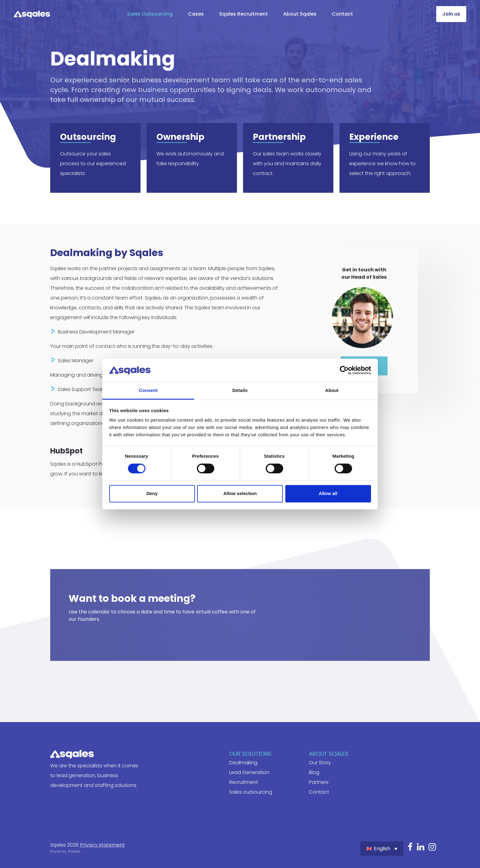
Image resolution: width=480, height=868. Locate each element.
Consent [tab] (148, 391)
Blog (314, 772)
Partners (319, 782)
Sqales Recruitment (244, 14)
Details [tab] (240, 391)
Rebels (74, 851)
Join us (451, 14)
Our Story (320, 763)
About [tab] (332, 391)
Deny (152, 493)
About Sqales (300, 14)
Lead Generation (249, 772)
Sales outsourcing (251, 792)
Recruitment (244, 782)
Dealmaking (243, 763)
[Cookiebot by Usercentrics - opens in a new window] (344, 370)
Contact (342, 14)
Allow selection (240, 493)
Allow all (328, 493)
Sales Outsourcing (150, 14)
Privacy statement (102, 845)
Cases (196, 14)
